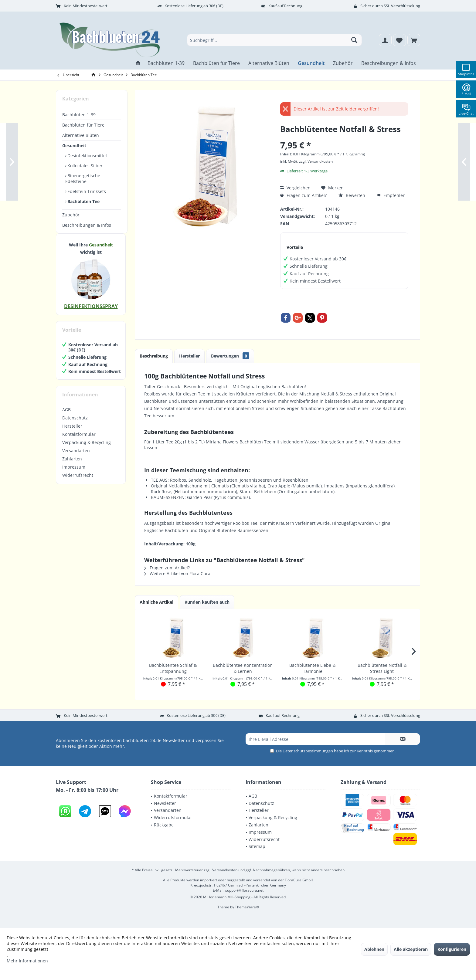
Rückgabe (164, 825)
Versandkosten (225, 870)
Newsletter (165, 803)
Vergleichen (295, 188)
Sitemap (257, 846)
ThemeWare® (247, 907)
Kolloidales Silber (84, 166)
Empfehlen (391, 195)
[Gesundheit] (311, 63)
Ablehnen (374, 949)
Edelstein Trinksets (86, 191)
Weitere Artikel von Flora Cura (177, 573)
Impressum (74, 473)
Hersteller (72, 432)
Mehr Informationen (27, 961)
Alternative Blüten (81, 135)
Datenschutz (75, 424)
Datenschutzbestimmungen (308, 751)
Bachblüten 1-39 (79, 115)
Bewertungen (230, 356)
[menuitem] (414, 40)
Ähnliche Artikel (156, 602)
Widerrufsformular (173, 817)
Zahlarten (72, 465)
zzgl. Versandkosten (316, 161)
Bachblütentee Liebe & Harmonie (312, 668)
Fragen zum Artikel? (303, 195)
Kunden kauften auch (207, 602)
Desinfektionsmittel (87, 156)
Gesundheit (74, 146)
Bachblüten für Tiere (83, 125)
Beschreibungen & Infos (87, 225)
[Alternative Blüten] (269, 63)
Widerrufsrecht (78, 481)
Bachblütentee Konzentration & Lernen (243, 668)
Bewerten (352, 195)
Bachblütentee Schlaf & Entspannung (173, 668)
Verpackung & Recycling (87, 448)
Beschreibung (154, 356)
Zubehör (71, 215)
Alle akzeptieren (411, 949)
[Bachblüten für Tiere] (216, 63)
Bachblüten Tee (83, 201)
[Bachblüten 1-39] (166, 63)
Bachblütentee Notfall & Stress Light (382, 668)
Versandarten (76, 457)
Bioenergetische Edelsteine (83, 178)
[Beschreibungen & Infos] (389, 63)
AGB (66, 416)
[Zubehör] (343, 63)
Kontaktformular (79, 440)
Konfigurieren (452, 949)
